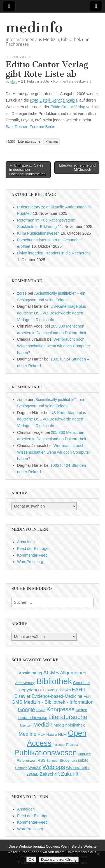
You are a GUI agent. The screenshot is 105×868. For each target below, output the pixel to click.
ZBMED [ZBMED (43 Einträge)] (33, 775)
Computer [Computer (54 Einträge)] (82, 683)
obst (14, 81)
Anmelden (26, 542)
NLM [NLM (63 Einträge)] (62, 734)
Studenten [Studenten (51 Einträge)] (68, 760)
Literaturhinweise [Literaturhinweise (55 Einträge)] (32, 718)
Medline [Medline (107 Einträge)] (27, 734)
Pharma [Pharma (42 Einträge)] (72, 745)
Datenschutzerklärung (59, 859)
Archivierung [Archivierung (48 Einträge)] (25, 683)
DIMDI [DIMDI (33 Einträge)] (51, 690)
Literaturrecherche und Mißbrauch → (77, 168)
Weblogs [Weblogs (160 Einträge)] (54, 767)
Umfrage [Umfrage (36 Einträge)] (21, 768)
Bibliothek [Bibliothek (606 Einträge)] (54, 681)
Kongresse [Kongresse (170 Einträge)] (60, 709)
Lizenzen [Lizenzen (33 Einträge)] (26, 725)
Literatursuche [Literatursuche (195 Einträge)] (68, 717)
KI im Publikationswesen (38, 233)
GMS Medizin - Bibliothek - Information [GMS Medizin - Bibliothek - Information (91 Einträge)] (52, 702)
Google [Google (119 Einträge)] (26, 709)
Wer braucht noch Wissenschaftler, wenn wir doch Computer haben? (54, 346)
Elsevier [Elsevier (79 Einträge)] (22, 696)
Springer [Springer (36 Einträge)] (53, 761)
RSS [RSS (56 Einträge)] (42, 760)
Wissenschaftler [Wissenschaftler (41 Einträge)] (78, 768)
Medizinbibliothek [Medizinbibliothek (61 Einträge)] (69, 725)
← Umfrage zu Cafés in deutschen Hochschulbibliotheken (27, 170)
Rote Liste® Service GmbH (53, 100)
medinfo (34, 27)
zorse (22, 293)
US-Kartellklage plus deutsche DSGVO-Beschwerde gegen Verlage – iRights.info (52, 313)
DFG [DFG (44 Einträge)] (42, 690)
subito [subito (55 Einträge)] (83, 760)
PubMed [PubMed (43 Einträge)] (84, 754)
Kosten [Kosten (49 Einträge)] (81, 710)
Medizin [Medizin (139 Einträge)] (43, 725)
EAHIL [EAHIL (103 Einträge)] (79, 690)
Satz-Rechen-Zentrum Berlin (30, 127)
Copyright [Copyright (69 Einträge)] (28, 690)
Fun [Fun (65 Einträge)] (87, 696)
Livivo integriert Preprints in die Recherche (54, 253)
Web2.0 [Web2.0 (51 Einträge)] (35, 768)
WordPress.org (30, 562)
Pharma (52, 141)
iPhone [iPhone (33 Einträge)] (40, 710)
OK (31, 859)
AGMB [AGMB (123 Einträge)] (51, 673)
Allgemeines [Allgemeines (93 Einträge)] (73, 673)
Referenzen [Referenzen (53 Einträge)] (26, 760)
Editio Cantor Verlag (68, 107)
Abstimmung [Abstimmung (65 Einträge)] (30, 673)
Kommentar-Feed (32, 555)
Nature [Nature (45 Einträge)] (52, 735)
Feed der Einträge (33, 549)
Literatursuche (19, 57)
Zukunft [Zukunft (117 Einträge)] (70, 774)
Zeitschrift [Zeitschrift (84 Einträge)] (50, 774)
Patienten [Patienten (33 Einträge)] (59, 745)
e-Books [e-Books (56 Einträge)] (64, 690)
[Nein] (98, 854)
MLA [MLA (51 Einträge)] (41, 734)
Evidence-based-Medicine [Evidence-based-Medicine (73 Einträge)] (57, 696)
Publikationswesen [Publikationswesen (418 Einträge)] (46, 753)
